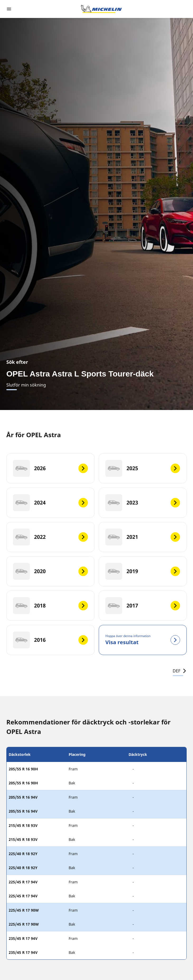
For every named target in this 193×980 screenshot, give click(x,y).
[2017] (143, 606)
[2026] (50, 468)
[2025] (143, 468)
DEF (180, 671)
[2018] (50, 606)
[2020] (50, 571)
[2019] (143, 571)
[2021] (143, 537)
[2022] (50, 537)
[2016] (50, 640)
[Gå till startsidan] (101, 9)
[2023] (143, 503)
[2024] (50, 503)
